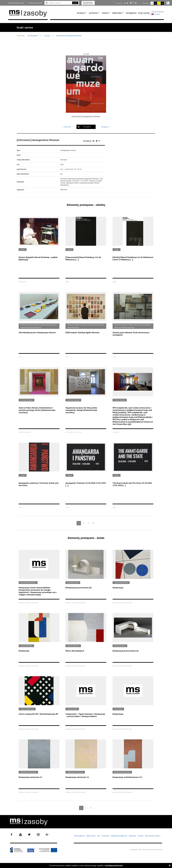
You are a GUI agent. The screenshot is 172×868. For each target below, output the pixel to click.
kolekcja (81, 13)
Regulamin (133, 836)
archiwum (93, 13)
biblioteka (117, 13)
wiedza (105, 13)
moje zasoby (144, 13)
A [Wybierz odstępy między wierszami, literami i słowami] (136, 3)
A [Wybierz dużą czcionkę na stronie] (132, 3)
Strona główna (33, 36)
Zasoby (47, 36)
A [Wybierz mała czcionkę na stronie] (125, 3)
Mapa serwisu (91, 836)
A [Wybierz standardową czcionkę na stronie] (128, 3)
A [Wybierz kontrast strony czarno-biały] (156, 3)
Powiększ (87, 127)
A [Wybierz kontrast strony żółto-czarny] (159, 3)
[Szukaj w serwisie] (58, 3)
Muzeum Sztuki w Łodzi (16, 3)
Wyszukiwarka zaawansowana (88, 3)
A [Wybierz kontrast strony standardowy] (152, 3)
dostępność (131, 13)
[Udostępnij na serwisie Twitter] (97, 141)
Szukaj (75, 3)
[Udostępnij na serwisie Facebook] (99, 141)
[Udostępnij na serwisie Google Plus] (94, 141)
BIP (99, 836)
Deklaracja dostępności (119, 836)
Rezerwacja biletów (35, 3)
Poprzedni (66, 127)
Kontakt (141, 836)
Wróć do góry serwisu (153, 836)
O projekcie (105, 836)
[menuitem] (82, 13)
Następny (106, 127)
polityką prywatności (114, 865)
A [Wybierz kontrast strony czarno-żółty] (162, 3)
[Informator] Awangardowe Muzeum (69, 36)
